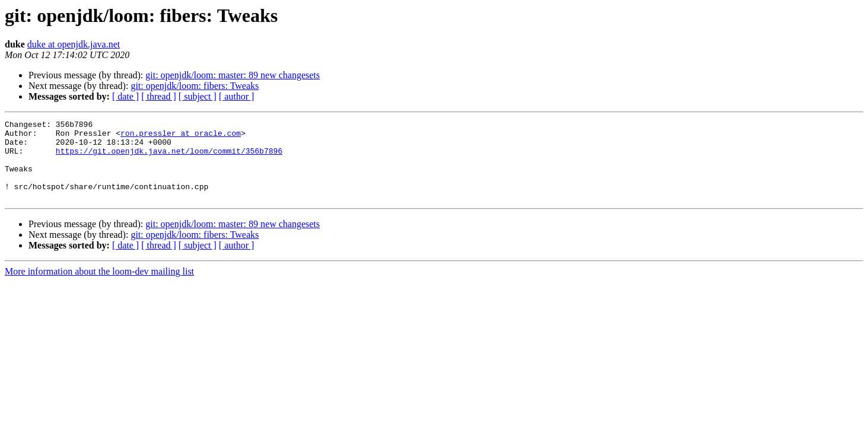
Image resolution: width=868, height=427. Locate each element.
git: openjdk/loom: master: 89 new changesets (233, 75)
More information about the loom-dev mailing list (99, 287)
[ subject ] (198, 96)
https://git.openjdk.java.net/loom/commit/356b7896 (169, 158)
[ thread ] (159, 96)
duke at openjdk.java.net (74, 44)
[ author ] (237, 96)
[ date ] (125, 96)
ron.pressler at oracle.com (181, 136)
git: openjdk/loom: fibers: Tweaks (195, 86)
